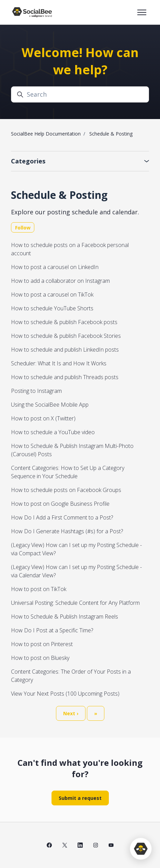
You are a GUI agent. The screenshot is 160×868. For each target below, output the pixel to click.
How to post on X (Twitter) (43, 418)
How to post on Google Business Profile (60, 504)
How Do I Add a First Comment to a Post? (62, 517)
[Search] (80, 94)
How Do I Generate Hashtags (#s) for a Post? (67, 531)
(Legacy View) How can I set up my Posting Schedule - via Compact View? (76, 549)
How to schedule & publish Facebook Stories (66, 336)
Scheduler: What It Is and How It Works (59, 363)
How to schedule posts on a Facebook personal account (70, 249)
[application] (141, 849)
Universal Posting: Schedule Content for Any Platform (75, 603)
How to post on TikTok (39, 589)
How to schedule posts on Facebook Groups (66, 490)
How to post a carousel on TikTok (52, 294)
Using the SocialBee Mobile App (50, 405)
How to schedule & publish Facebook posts (64, 322)
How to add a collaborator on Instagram (60, 281)
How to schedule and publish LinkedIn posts (65, 350)
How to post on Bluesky (40, 658)
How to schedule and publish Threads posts (65, 377)
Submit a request (80, 798)
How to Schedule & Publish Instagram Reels (65, 617)
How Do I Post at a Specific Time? (52, 630)
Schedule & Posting (111, 134)
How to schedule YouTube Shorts (52, 308)
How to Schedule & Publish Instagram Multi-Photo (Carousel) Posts (72, 450)
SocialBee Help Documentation (46, 134)
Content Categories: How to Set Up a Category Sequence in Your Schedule (68, 472)
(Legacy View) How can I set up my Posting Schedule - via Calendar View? (76, 571)
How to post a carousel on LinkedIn (55, 267)
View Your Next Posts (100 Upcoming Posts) (65, 694)
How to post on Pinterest (42, 644)
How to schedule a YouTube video (53, 432)
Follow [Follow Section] (23, 228)
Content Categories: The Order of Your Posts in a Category (71, 676)
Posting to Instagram (36, 391)
